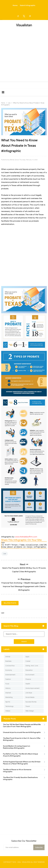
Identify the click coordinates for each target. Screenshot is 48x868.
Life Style (29, 693)
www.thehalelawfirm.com (26, 537)
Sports (8, 702)
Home (15, 5)
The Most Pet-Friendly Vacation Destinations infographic (20, 778)
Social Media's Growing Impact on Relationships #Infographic (17, 747)
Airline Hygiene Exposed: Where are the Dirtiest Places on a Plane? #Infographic (22, 763)
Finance (28, 679)
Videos (8, 711)
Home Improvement (32, 688)
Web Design (30, 711)
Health (28, 684)
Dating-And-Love (32, 666)
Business (8, 661)
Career (28, 661)
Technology (9, 706)
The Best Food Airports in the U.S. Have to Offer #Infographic (22, 739)
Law (5, 554)
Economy (9, 670)
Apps (27, 657)
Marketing (9, 697)
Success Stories (31, 702)
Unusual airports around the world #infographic (22, 732)
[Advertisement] (24, 53)
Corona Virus (10, 666)
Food (7, 684)
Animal (8, 657)
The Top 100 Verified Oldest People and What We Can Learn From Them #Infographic (22, 726)
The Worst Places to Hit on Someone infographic (17, 771)
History (8, 688)
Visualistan (26, 862)
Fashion (8, 679)
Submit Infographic (28, 5)
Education (29, 670)
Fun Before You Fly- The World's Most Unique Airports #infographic (20, 755)
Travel (28, 706)
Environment (30, 675)
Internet (8, 693)
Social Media (30, 697)
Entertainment (10, 675)
